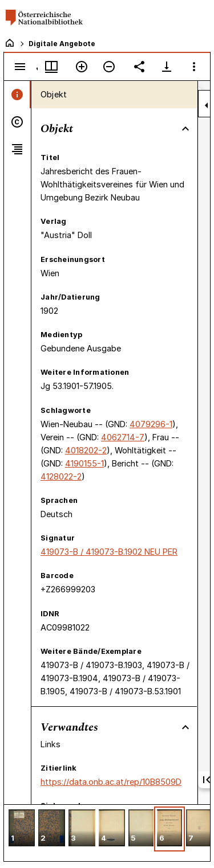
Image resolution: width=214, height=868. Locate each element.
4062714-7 (123, 437)
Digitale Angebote (62, 44)
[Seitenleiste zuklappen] (207, 105)
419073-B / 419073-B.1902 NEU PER (109, 552)
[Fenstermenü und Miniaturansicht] (51, 67)
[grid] (107, 833)
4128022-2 (61, 476)
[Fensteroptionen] (194, 67)
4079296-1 (151, 424)
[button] (22, 829)
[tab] (17, 95)
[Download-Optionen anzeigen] (167, 67)
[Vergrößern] (82, 67)
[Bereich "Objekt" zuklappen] (185, 129)
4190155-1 (84, 463)
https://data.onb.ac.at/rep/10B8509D (111, 782)
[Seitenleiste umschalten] (20, 67)
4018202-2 (86, 450)
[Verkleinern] (109, 67)
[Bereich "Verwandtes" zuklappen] (185, 727)
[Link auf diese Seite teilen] (139, 67)
